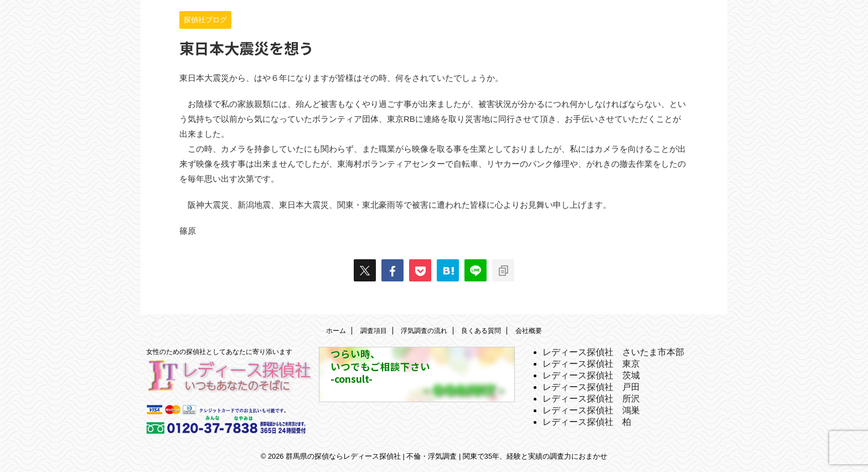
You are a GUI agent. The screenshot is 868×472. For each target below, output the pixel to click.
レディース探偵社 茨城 (591, 375)
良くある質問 (481, 331)
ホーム (336, 331)
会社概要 (529, 331)
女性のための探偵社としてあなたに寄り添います (219, 352)
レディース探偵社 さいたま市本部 (613, 352)
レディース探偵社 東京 (591, 364)
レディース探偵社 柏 (587, 422)
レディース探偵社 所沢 (591, 399)
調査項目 (374, 331)
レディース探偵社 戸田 (591, 387)
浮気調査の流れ (424, 331)
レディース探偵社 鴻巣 (591, 410)
